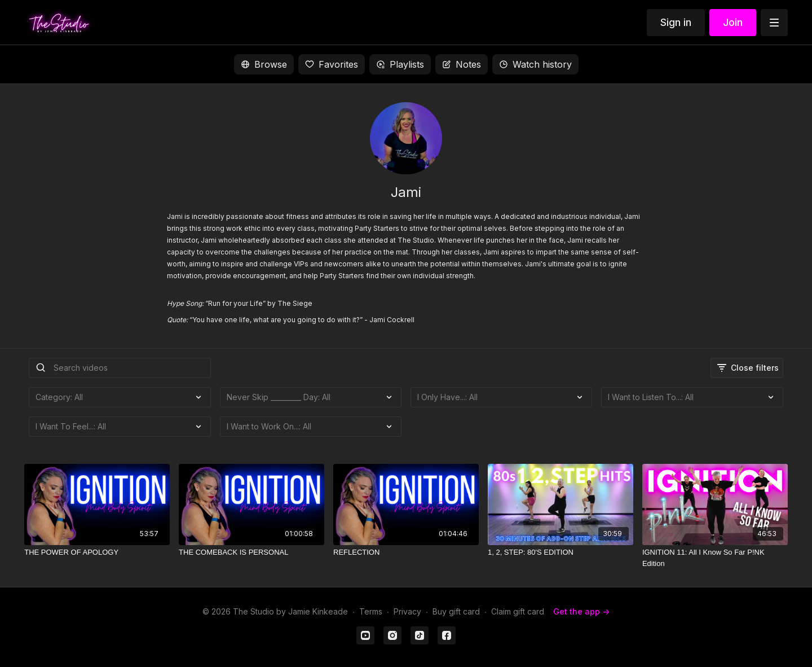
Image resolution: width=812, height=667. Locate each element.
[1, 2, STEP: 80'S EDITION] (561, 552)
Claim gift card (518, 611)
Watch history (535, 64)
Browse (264, 64)
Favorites (332, 64)
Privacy (407, 611)
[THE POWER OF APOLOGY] (97, 552)
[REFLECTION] (406, 552)
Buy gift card (456, 611)
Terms (371, 611)
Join (733, 22)
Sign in (676, 22)
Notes (462, 64)
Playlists (400, 64)
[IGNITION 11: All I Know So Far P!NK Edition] (715, 558)
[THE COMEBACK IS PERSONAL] (251, 552)
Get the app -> (581, 611)
